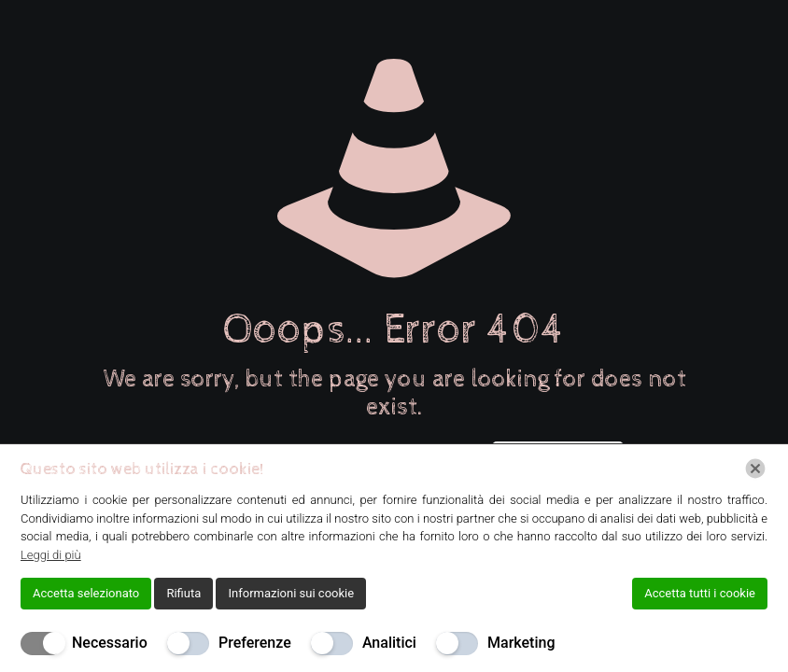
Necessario (110, 643)
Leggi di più (51, 555)
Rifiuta (183, 593)
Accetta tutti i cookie (700, 593)
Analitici (389, 643)
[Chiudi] (755, 469)
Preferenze (255, 643)
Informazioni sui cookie (291, 593)
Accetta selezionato (86, 593)
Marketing (521, 643)
